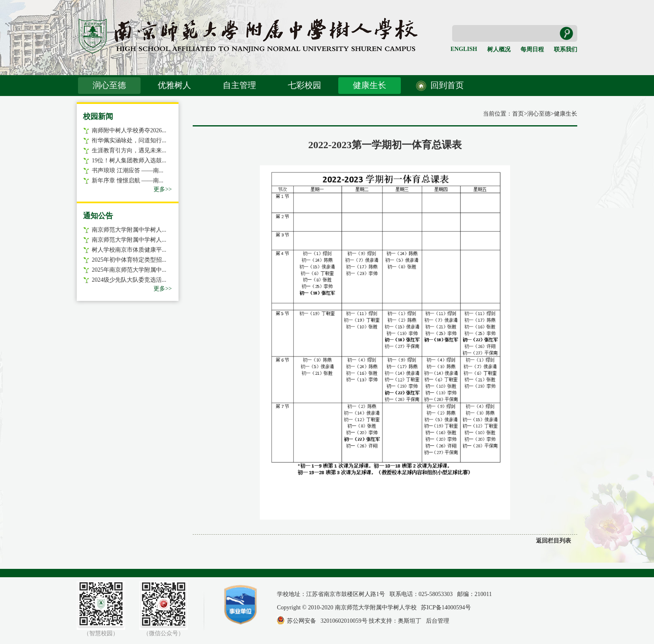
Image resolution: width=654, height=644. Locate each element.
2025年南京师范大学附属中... (129, 270)
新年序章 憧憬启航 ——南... (128, 181)
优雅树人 (174, 85)
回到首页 (447, 85)
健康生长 (370, 85)
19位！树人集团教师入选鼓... (129, 160)
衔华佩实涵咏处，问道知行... (129, 140)
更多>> (163, 189)
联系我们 (566, 49)
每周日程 (532, 49)
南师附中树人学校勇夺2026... (129, 130)
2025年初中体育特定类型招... (129, 260)
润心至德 (109, 85)
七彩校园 (304, 85)
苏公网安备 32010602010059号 (327, 621)
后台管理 (438, 621)
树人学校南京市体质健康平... (129, 250)
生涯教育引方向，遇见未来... (129, 150)
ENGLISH (464, 49)
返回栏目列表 (553, 541)
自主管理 (239, 85)
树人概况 (499, 49)
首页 (518, 114)
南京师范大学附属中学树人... (129, 230)
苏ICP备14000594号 (446, 607)
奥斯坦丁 (410, 621)
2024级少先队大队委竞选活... (129, 280)
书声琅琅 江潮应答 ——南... (128, 170)
